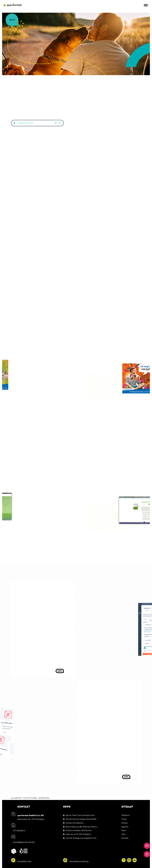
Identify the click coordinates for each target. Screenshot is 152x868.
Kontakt (125, 838)
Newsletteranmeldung (79, 858)
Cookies (127, 866)
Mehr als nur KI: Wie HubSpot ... (79, 835)
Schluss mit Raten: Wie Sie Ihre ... (79, 831)
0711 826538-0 (23, 827)
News (124, 831)
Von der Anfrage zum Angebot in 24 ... (82, 838)
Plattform (126, 816)
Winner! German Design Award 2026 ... (82, 819)
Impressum (135, 866)
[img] (56, 123)
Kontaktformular (24, 858)
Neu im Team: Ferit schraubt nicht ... (81, 816)
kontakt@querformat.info (28, 834)
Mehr (60, 671)
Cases (124, 819)
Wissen (125, 823)
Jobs (123, 835)
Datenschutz (145, 866)
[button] (15, 123)
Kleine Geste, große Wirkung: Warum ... (82, 827)
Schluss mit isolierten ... (75, 823)
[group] (37, 123)
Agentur (125, 827)
